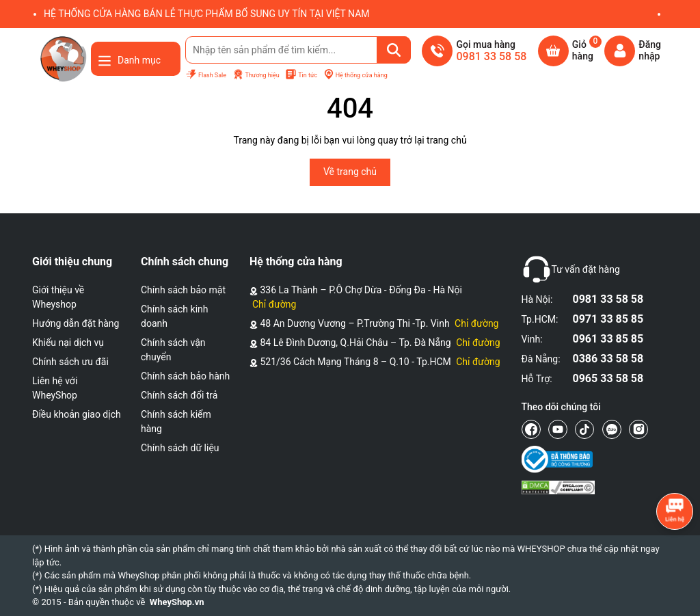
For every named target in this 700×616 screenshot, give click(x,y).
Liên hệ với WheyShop (55, 388)
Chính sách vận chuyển (173, 350)
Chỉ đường (274, 304)
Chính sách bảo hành (185, 376)
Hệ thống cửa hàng (355, 75)
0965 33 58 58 (608, 378)
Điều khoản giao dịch (77, 414)
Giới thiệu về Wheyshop (58, 297)
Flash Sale (206, 75)
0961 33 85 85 (608, 339)
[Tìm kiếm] (394, 50)
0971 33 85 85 (608, 319)
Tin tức (301, 75)
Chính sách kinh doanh (175, 316)
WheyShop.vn (177, 602)
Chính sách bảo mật (183, 290)
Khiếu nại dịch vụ (68, 343)
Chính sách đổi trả (179, 395)
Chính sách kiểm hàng (176, 421)
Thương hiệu (256, 75)
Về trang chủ (350, 172)
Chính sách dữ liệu (180, 448)
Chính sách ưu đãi (70, 362)
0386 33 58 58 (608, 359)
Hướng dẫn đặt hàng (76, 323)
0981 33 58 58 (608, 299)
